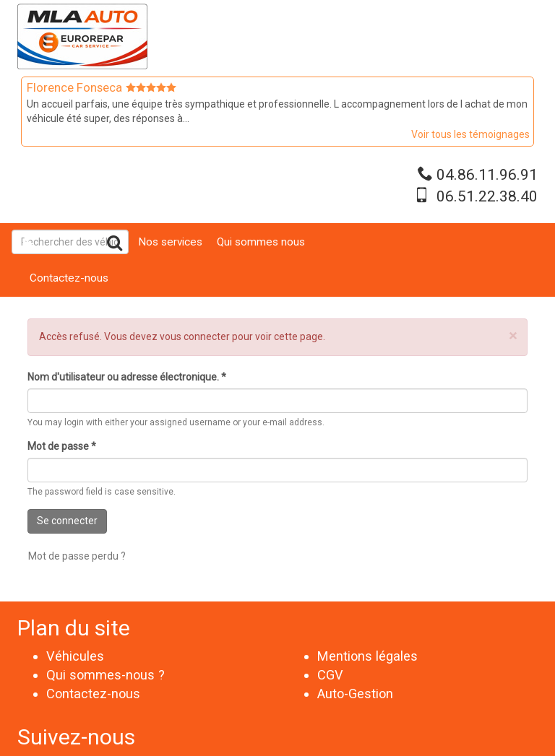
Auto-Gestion (355, 694)
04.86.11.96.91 (487, 175)
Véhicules (75, 656)
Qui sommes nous (261, 242)
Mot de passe (62, 446)
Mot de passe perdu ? (77, 556)
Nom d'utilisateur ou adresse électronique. (127, 377)
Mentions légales (367, 656)
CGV (330, 675)
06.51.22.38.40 (487, 196)
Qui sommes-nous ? (106, 675)
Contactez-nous (69, 278)
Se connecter (67, 521)
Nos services (170, 242)
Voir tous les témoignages (470, 134)
